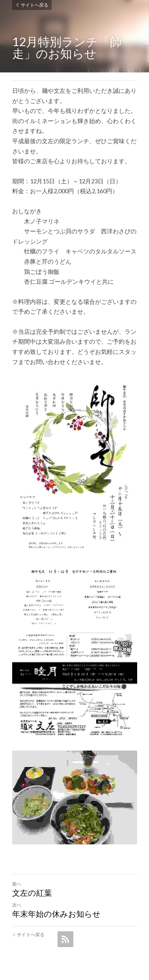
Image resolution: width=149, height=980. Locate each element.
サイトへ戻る (32, 5)
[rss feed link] (65, 939)
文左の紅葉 (32, 893)
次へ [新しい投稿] (17, 905)
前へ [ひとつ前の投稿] (17, 884)
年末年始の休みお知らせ (56, 914)
